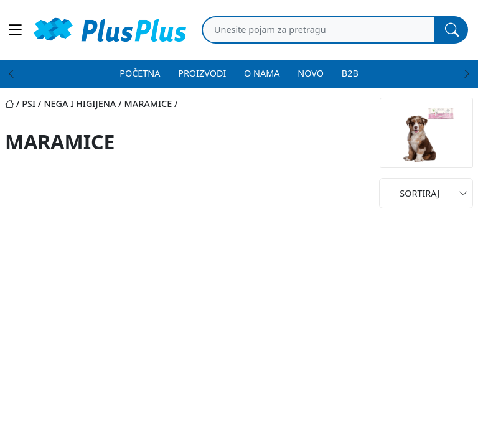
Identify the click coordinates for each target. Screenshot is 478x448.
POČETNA (140, 73)
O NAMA (262, 73)
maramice (148, 104)
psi (29, 104)
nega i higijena (80, 104)
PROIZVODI (202, 73)
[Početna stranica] (13, 104)
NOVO (311, 73)
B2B (350, 73)
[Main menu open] (15, 30)
